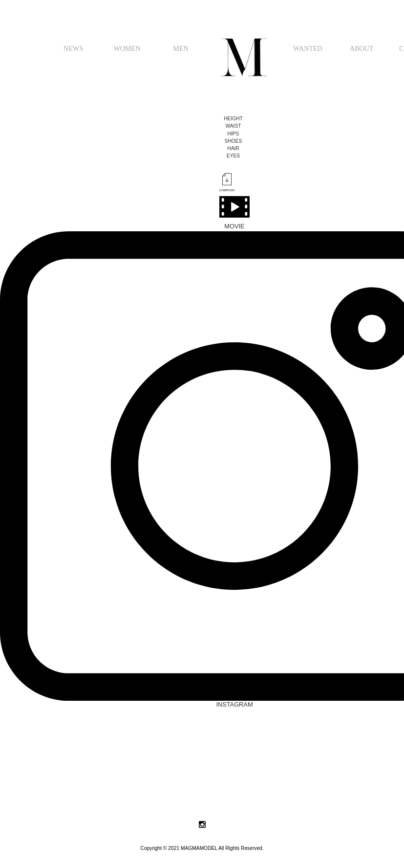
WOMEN (127, 48)
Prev (13, 794)
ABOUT (362, 48)
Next (391, 794)
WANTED (308, 48)
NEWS (73, 48)
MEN (181, 48)
